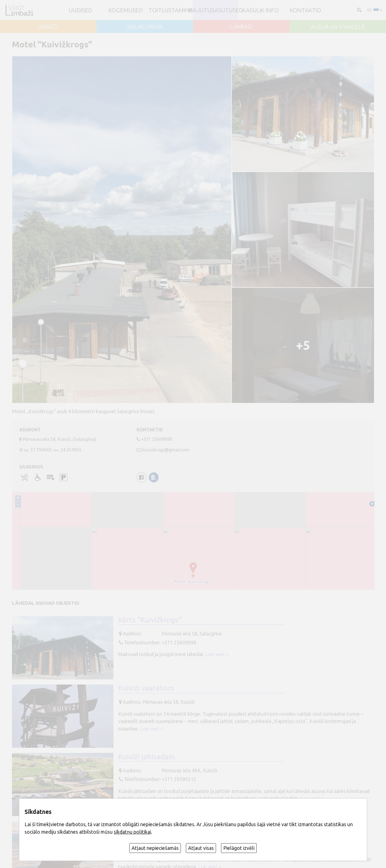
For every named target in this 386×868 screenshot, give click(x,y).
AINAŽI (48, 27)
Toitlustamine (171, 10)
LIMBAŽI (241, 27)
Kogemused (126, 10)
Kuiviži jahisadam (147, 756)
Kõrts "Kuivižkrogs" (150, 620)
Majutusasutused (215, 10)
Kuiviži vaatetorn (146, 688)
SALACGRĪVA (145, 27)
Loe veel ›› (217, 654)
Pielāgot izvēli (239, 848)
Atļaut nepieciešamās (155, 848)
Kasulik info (260, 10)
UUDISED (81, 10)
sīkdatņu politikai (132, 832)
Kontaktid (305, 10)
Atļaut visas (201, 848)
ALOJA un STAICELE (338, 27)
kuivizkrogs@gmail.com (166, 450)
